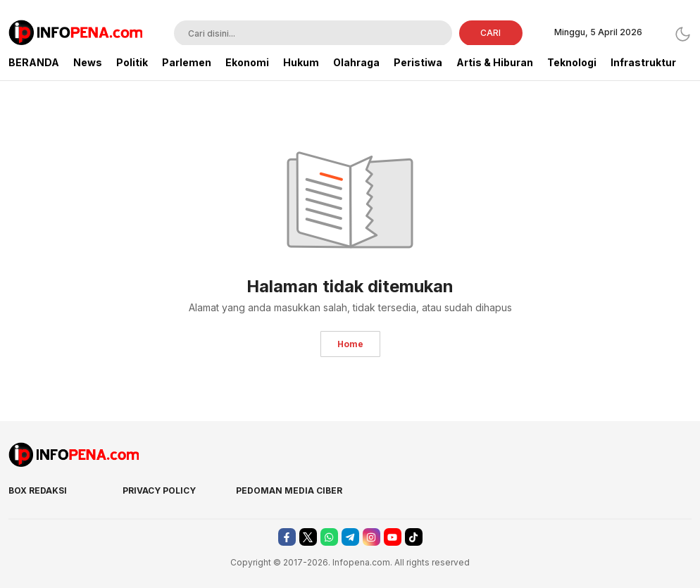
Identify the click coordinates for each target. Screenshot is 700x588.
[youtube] (393, 537)
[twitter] (308, 537)
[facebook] (287, 537)
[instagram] (371, 537)
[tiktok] (414, 537)
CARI (490, 33)
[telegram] (350, 537)
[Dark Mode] (683, 34)
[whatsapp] (329, 537)
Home (350, 344)
